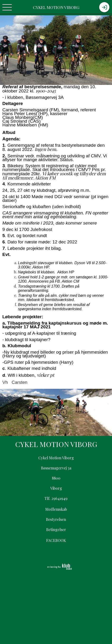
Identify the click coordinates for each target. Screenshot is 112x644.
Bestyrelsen (56, 519)
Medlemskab (56, 509)
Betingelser (56, 529)
